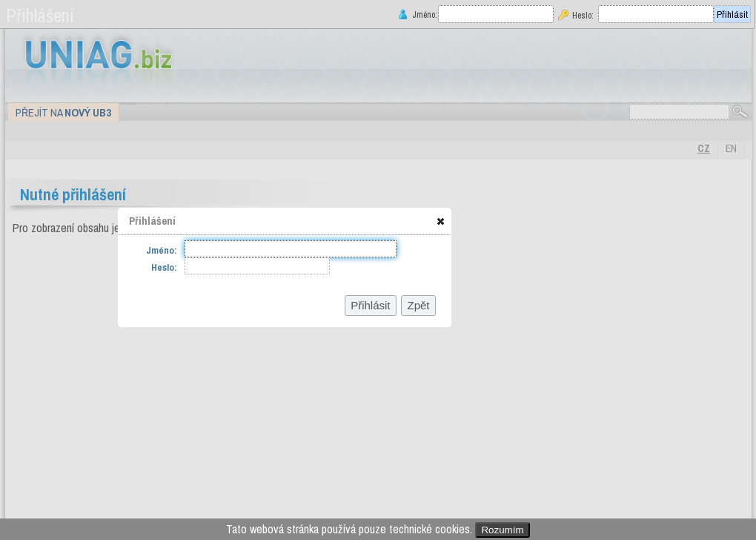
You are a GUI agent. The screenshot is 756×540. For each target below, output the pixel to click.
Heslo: (583, 15)
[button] (441, 221)
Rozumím (502, 530)
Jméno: (423, 14)
